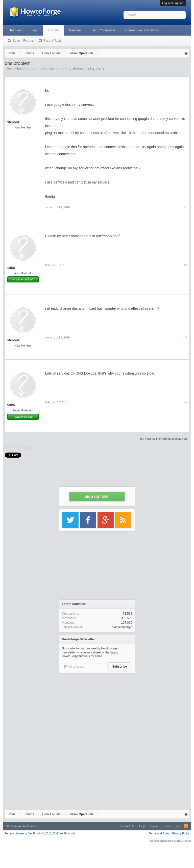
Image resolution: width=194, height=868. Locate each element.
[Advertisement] (97, 708)
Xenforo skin (15, 826)
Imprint (154, 826)
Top (178, 826)
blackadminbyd (122, 627)
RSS (186, 826)
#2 (185, 265)
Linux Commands (103, 30)
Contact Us (127, 826)
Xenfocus (33, 826)
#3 (185, 337)
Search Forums (23, 41)
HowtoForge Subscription (142, 30)
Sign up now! (97, 496)
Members (75, 30)
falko (11, 268)
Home (167, 826)
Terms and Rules (159, 833)
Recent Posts (52, 41)
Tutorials (15, 30)
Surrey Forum (182, 841)
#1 (185, 207)
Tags (34, 30)
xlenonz (13, 122)
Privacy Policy (181, 833)
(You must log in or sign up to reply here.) (164, 439)
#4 (185, 402)
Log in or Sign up (173, 3)
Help (142, 826)
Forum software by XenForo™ (40, 833)
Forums (53, 30)
